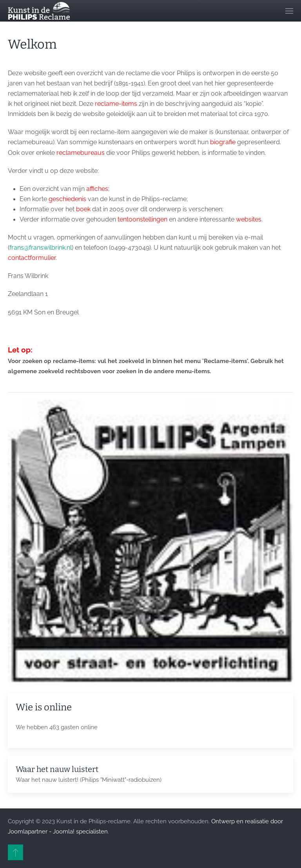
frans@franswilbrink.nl (41, 248)
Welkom (32, 44)
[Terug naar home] (39, 11)
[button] (289, 11)
